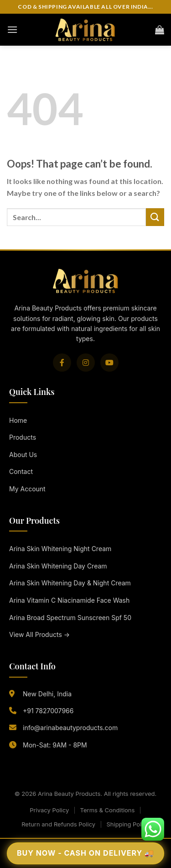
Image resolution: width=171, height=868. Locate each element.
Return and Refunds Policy (58, 824)
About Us (23, 455)
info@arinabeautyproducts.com (70, 728)
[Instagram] (86, 363)
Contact (21, 471)
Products (23, 437)
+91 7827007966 (48, 711)
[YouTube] (109, 363)
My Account (27, 489)
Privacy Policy (49, 810)
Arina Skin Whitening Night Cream (60, 549)
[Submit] (155, 217)
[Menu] (12, 29)
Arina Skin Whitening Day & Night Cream (70, 583)
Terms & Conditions (108, 810)
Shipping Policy (128, 824)
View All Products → (39, 634)
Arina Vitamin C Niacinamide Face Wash (69, 600)
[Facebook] (62, 363)
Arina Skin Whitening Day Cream (58, 566)
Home (18, 420)
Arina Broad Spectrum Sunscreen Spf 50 (70, 618)
